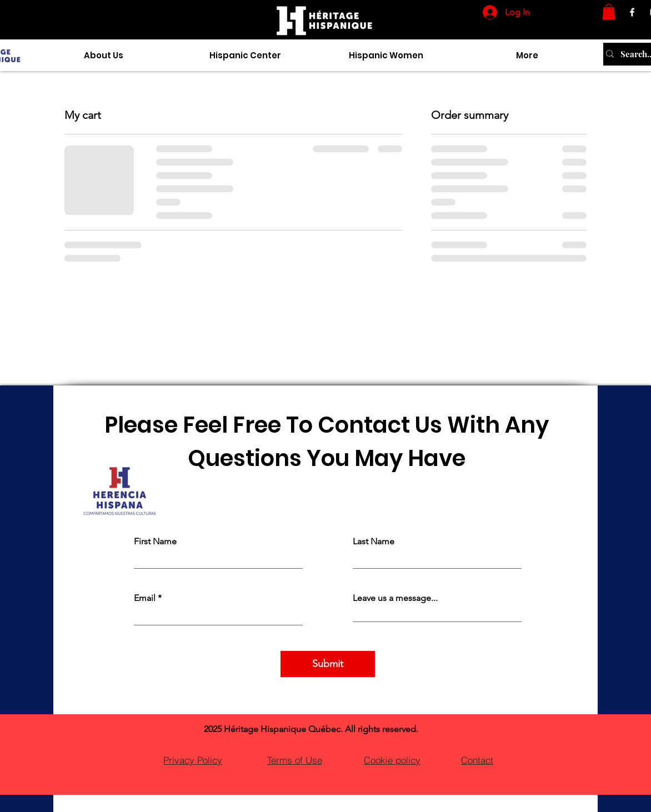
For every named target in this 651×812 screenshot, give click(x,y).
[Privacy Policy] (193, 760)
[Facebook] (632, 12)
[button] (609, 12)
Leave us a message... (395, 598)
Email (145, 598)
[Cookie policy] (392, 760)
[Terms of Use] (294, 760)
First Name (155, 542)
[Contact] (477, 760)
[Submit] (328, 664)
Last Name (374, 542)
